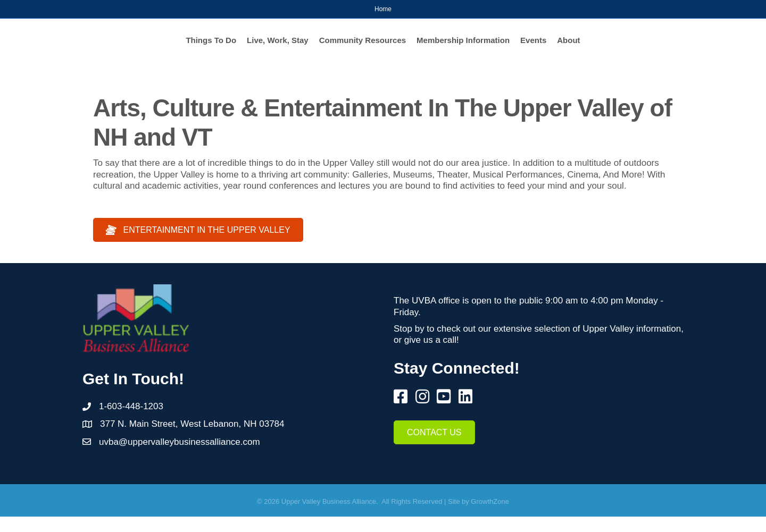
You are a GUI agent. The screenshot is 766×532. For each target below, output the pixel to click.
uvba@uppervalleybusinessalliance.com (180, 457)
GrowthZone (490, 517)
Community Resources (261, 47)
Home (383, 9)
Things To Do (110, 47)
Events (634, 47)
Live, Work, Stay (177, 47)
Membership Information (564, 47)
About (669, 47)
